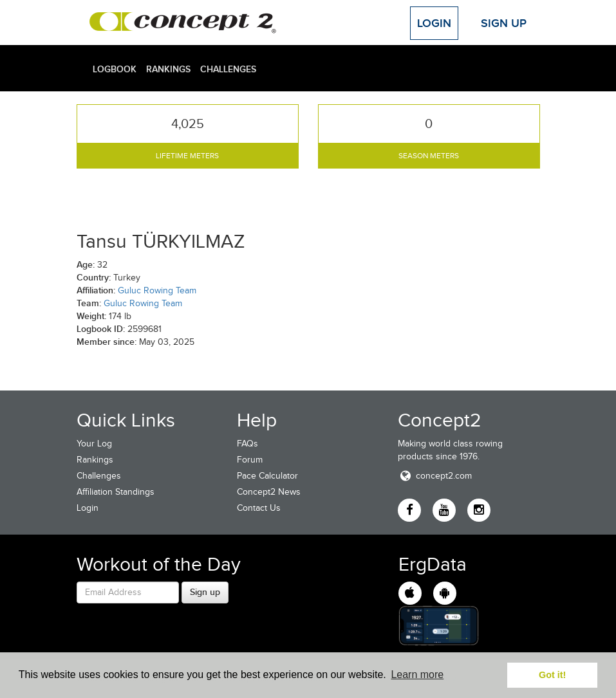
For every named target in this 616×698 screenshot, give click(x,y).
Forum (250, 460)
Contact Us (259, 508)
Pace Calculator (267, 476)
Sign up (205, 592)
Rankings (168, 69)
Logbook (115, 69)
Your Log (94, 444)
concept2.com (435, 476)
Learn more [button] (417, 675)
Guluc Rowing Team (157, 290)
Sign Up (504, 23)
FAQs (247, 444)
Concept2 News (269, 492)
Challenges (228, 69)
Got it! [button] (552, 675)
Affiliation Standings (116, 492)
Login (434, 23)
